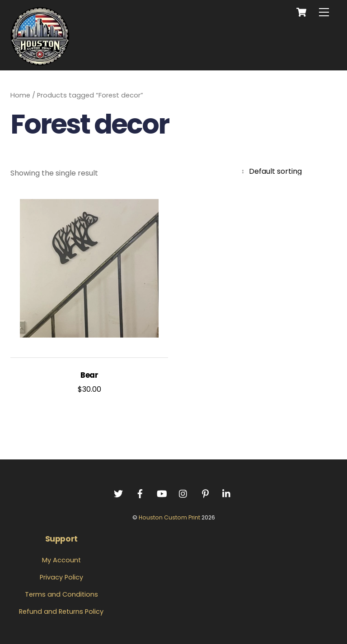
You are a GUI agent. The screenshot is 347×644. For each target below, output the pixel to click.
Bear (89, 375)
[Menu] (324, 12)
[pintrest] (205, 493)
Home (20, 95)
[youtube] (162, 493)
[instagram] (183, 493)
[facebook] (140, 493)
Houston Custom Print (169, 517)
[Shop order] (288, 171)
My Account (61, 560)
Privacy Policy (61, 577)
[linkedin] (227, 493)
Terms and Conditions (61, 594)
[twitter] (118, 493)
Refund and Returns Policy (61, 612)
